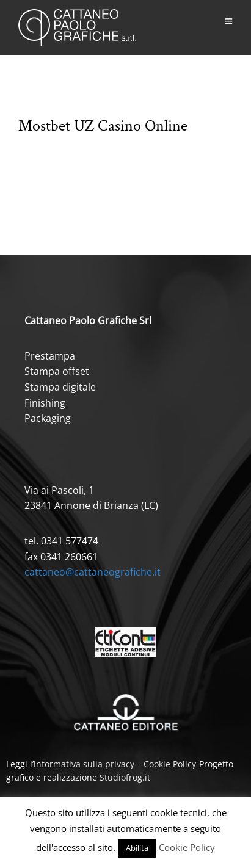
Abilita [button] (137, 848)
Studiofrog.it (125, 777)
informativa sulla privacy (84, 764)
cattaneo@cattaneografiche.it (93, 572)
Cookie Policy (170, 764)
